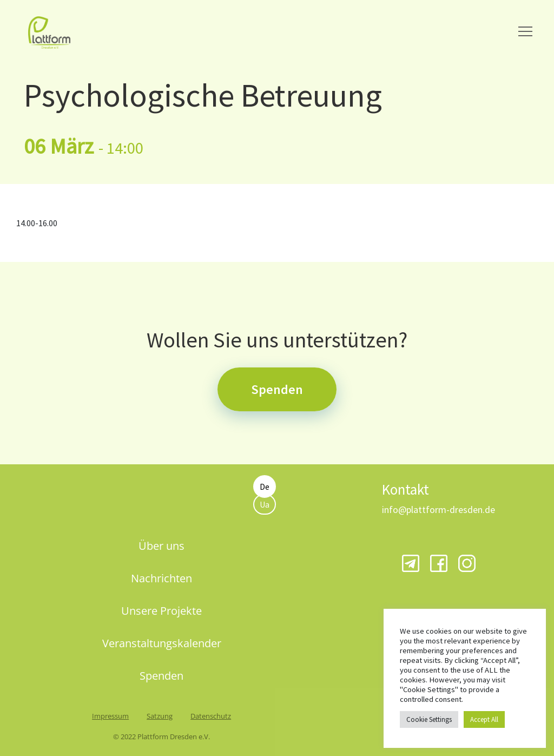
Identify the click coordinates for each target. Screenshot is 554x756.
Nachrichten (161, 578)
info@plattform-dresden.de (438, 510)
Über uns (161, 546)
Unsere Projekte (161, 611)
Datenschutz (211, 716)
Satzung (160, 716)
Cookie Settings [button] (429, 719)
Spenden (277, 389)
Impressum (110, 716)
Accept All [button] (484, 719)
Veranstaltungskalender (162, 643)
